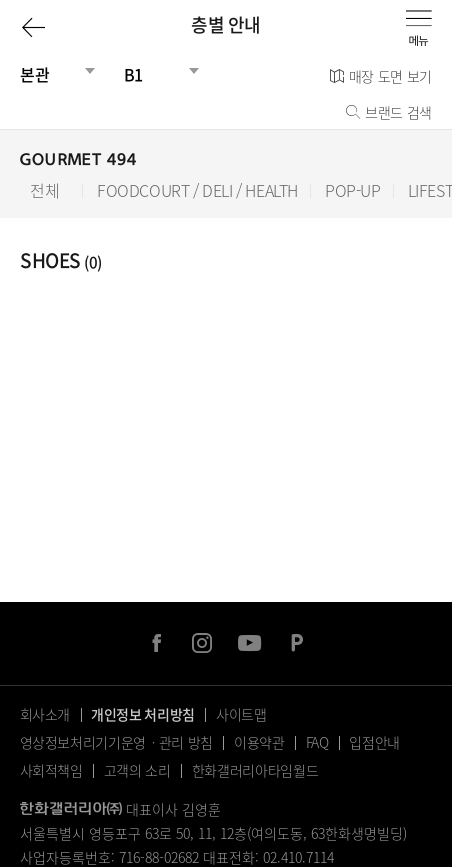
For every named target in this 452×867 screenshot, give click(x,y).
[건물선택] (50, 74)
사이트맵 (241, 714)
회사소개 (45, 714)
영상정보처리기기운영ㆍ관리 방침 (116, 742)
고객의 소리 (137, 770)
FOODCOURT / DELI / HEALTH (197, 190)
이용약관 (259, 742)
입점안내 (374, 742)
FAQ (317, 742)
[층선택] (154, 74)
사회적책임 (51, 770)
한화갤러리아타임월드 (255, 770)
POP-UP (353, 190)
